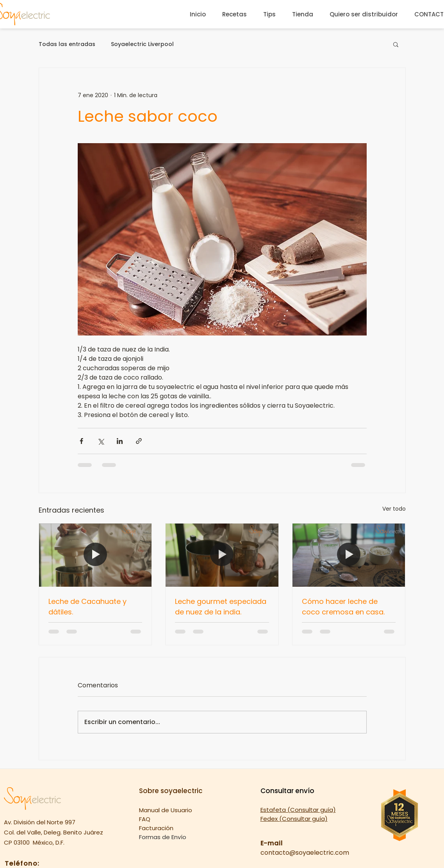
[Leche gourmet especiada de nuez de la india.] (222, 555)
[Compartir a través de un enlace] (139, 441)
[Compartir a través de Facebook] (81, 441)
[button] (396, 44)
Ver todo (394, 509)
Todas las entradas (67, 44)
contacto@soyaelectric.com (305, 853)
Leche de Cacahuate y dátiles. (87, 607)
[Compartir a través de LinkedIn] (120, 441)
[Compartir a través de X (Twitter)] (101, 441)
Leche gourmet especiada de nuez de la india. (221, 607)
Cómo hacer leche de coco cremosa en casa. (343, 607)
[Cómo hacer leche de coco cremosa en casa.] (349, 555)
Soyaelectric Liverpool (142, 44)
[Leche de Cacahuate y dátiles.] (95, 555)
